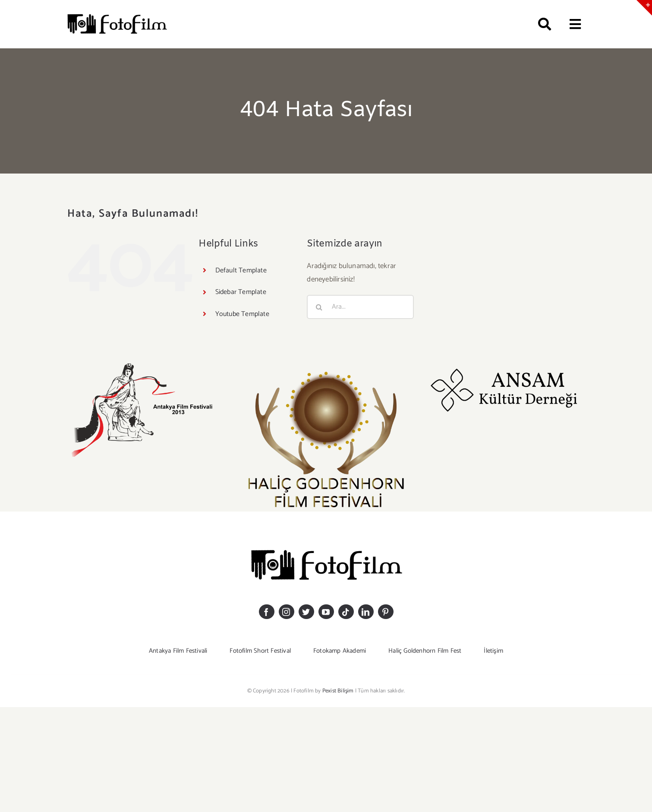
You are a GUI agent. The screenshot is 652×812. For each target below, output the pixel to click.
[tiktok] (346, 612)
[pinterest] (386, 612)
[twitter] (306, 612)
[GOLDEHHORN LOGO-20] (326, 365)
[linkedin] (366, 612)
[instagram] (287, 612)
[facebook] (267, 612)
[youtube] (326, 612)
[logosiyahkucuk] (117, 16)
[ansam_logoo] (505, 365)
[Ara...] (360, 307)
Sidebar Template (241, 292)
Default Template (241, 270)
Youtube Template (242, 314)
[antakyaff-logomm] (146, 365)
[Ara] (541, 24)
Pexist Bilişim (338, 691)
